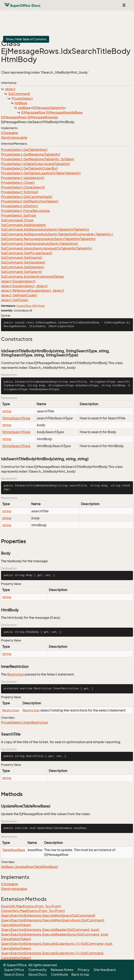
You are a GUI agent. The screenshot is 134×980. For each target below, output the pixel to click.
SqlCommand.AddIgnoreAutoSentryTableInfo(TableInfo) (45, 229)
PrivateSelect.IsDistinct (19, 206)
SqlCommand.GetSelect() (22, 272)
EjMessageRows (14, 117)
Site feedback (105, 970)
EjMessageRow (33, 112)
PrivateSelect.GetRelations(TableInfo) (31, 154)
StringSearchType (16, 418)
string (7, 411)
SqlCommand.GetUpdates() (23, 262)
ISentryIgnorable (14, 138)
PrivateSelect (22, 98)
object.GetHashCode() (19, 295)
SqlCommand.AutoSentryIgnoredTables (32, 277)
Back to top (80, 974)
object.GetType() (15, 300)
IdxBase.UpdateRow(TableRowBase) (30, 867)
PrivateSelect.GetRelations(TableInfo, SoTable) (38, 159)
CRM (35, 306)
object (10, 89)
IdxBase (21, 103)
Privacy (83, 970)
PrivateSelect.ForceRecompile (25, 211)
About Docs (37, 974)
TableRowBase (14, 850)
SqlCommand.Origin (17, 220)
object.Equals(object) (18, 281)
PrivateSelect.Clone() (18, 183)
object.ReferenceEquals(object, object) (33, 290)
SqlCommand (19, 94)
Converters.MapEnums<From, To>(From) (33, 911)
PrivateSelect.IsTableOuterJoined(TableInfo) (36, 164)
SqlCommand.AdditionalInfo (23, 225)
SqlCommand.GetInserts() (22, 258)
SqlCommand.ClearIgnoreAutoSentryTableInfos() (40, 244)
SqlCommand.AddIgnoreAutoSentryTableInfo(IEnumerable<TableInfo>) (57, 234)
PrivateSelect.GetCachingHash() (27, 197)
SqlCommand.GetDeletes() (23, 267)
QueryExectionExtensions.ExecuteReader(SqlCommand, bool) (50, 930)
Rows (41, 306)
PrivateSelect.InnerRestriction (25, 722)
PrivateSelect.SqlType (19, 215)
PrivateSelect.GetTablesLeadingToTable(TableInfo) (41, 173)
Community (37, 970)
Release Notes (62, 970)
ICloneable (10, 133)
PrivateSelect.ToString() (20, 192)
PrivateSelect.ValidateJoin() (23, 178)
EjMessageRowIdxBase (64, 112)
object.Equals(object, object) (24, 286)
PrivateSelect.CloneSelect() (23, 187)
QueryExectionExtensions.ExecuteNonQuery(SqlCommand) (48, 915)
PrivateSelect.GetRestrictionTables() (30, 201)
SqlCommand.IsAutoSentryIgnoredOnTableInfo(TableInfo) (46, 248)
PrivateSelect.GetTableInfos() (24, 150)
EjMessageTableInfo (48, 108)
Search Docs (14, 974)
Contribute (60, 974)
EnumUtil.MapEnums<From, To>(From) (31, 906)
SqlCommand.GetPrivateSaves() (27, 253)
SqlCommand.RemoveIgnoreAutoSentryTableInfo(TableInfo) (48, 239)
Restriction (16, 674)
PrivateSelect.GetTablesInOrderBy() (29, 168)
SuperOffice (24, 306)
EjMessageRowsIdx (43, 117)
